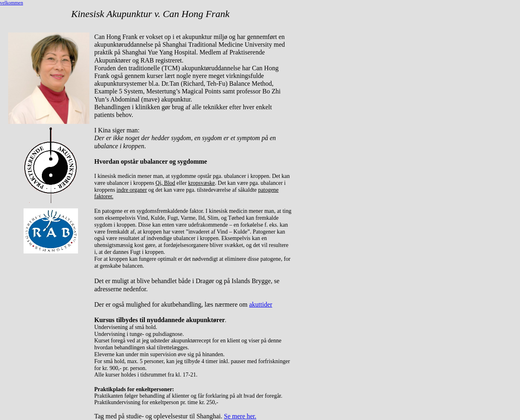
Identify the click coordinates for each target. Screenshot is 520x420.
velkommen (12, 3)
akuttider (261, 304)
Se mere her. (240, 416)
